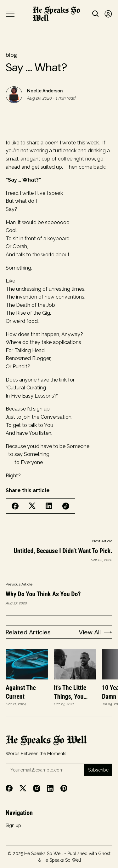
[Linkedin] (50, 788)
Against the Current (21, 692)
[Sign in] (108, 14)
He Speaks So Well (44, 853)
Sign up (13, 825)
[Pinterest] (64, 788)
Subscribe (98, 770)
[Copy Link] (66, 506)
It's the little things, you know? (70, 692)
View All (96, 632)
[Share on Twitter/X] (32, 506)
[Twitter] (23, 788)
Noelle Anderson (45, 91)
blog (11, 55)
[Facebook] (9, 788)
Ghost (104, 853)
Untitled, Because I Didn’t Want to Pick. (63, 551)
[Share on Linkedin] (49, 506)
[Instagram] (37, 788)
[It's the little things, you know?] (75, 664)
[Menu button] (10, 14)
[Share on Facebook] (15, 506)
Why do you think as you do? (43, 594)
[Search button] (96, 14)
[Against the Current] (27, 664)
